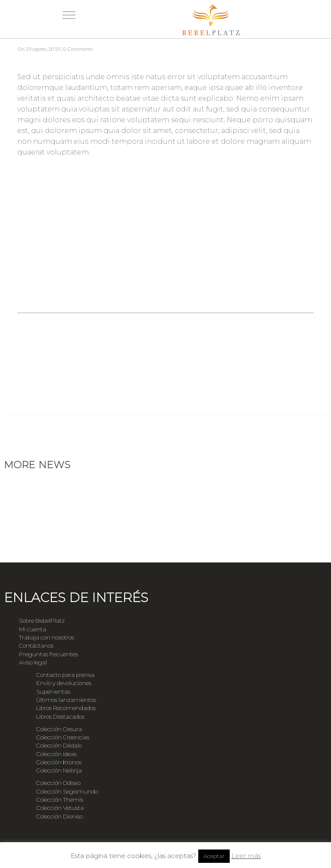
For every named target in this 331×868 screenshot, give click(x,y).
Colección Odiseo (58, 783)
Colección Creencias (63, 737)
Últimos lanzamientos (66, 700)
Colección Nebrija (59, 770)
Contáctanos (36, 646)
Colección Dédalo (59, 745)
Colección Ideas (56, 754)
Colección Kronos (59, 762)
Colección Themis (60, 800)
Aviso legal (33, 662)
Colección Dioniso (59, 816)
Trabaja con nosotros (47, 637)
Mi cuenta (33, 629)
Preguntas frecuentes (48, 654)
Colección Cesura (59, 729)
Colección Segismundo (67, 791)
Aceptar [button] (214, 856)
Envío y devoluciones (64, 683)
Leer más (246, 856)
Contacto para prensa (65, 675)
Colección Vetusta (60, 808)
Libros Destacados (60, 717)
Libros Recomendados (66, 708)
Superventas (53, 692)
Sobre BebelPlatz (42, 621)
